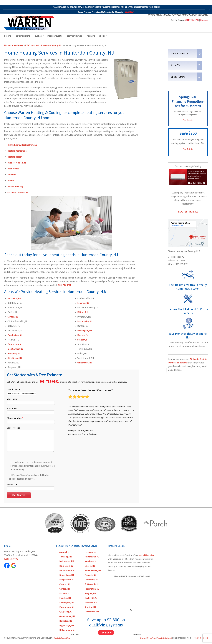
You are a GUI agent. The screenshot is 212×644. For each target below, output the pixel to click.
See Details (188, 120)
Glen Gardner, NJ (15, 349)
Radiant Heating (15, 186)
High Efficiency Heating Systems (22, 145)
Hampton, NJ (14, 353)
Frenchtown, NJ (15, 344)
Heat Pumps (13, 169)
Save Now (106, 633)
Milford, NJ (82, 312)
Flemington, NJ (15, 335)
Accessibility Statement (165, 642)
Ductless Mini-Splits (17, 163)
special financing (146, 559)
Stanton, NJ (83, 340)
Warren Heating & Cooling (29, 23)
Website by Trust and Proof (62, 642)
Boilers (11, 181)
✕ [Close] (209, 10)
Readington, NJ (85, 331)
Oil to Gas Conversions (18, 192)
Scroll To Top (202, 642)
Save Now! (129, 12)
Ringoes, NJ (83, 335)
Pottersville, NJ (85, 321)
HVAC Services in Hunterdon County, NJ (43, 45)
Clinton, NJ (13, 317)
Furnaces (12, 175)
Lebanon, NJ (83, 303)
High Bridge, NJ (15, 358)
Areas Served (17, 45)
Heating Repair (14, 157)
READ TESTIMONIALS (188, 212)
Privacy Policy (151, 642)
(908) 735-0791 (64, 285)
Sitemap (143, 642)
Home (7, 45)
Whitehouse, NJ (85, 363)
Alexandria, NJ (14, 298)
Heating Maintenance (17, 151)
